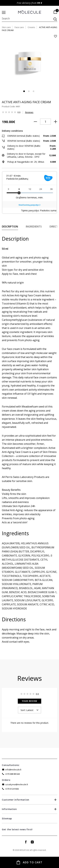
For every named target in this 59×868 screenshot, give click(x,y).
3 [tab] (34, 91)
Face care (19, 27)
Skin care (6, 27)
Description (10, 227)
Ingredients (34, 227)
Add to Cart (33, 862)
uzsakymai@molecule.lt (17, 784)
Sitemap (7, 818)
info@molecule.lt (13, 770)
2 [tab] (29, 91)
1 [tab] (24, 91)
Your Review (29, 701)
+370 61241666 (12, 789)
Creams (31, 27)
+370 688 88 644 (12, 774)
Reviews (29, 112)
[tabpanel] (29, 62)
